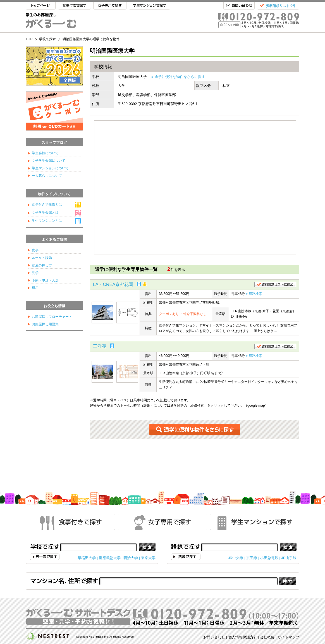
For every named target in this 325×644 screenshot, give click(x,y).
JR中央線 (236, 558)
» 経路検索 (254, 294)
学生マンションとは (47, 221)
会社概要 (267, 637)
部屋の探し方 (42, 265)
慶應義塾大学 (110, 558)
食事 (35, 250)
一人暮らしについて (47, 176)
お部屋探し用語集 (45, 324)
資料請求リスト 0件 (281, 6)
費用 (35, 288)
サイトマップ (288, 637)
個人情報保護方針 (243, 637)
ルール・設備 (42, 258)
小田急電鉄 (269, 558)
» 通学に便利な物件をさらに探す (178, 77)
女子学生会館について (49, 161)
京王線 (252, 558)
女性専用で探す (162, 522)
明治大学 (131, 558)
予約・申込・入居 (45, 280)
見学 (35, 273)
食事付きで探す (74, 6)
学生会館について (45, 153)
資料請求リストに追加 (275, 285)
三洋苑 (100, 346)
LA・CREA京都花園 (113, 284)
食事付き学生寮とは (47, 204)
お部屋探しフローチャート (52, 317)
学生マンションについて (50, 168)
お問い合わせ (239, 6)
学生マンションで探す (150, 6)
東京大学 (148, 558)
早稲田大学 (87, 558)
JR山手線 (289, 558)
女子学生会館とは (45, 213)
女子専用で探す (110, 6)
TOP (41, 6)
